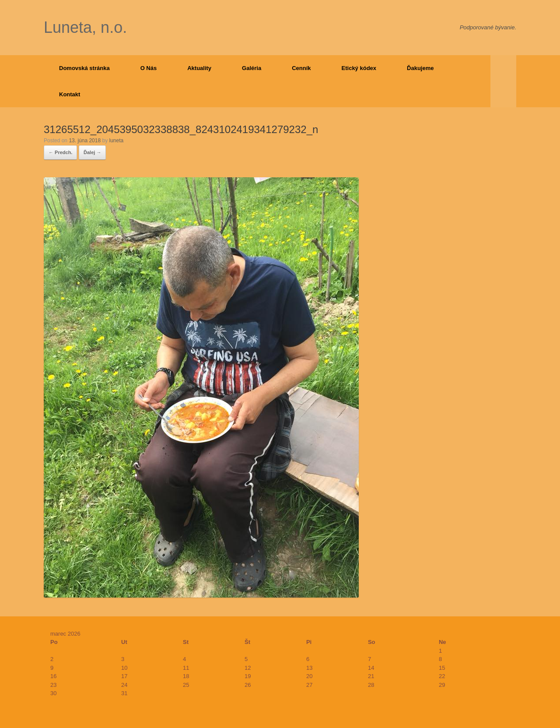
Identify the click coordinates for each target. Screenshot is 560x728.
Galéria (252, 68)
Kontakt (70, 94)
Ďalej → (92, 152)
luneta (116, 141)
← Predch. (60, 152)
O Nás (149, 68)
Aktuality (199, 68)
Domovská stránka (84, 68)
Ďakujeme (420, 68)
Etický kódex (359, 68)
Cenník (301, 68)
